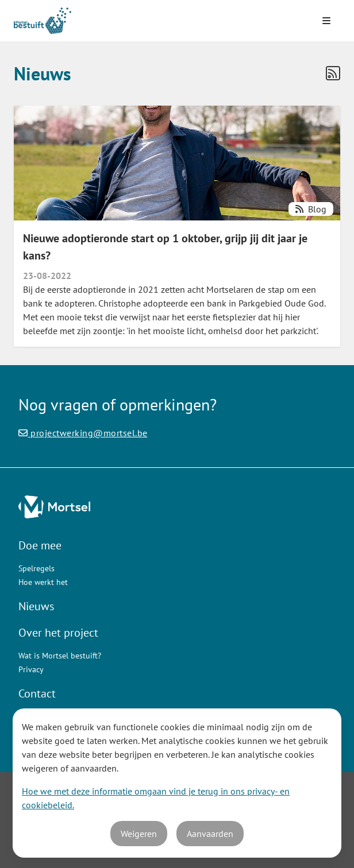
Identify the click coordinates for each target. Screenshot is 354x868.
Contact (37, 693)
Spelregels (36, 568)
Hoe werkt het (43, 582)
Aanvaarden (210, 834)
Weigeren (139, 834)
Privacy (31, 669)
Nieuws (36, 606)
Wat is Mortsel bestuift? (60, 656)
